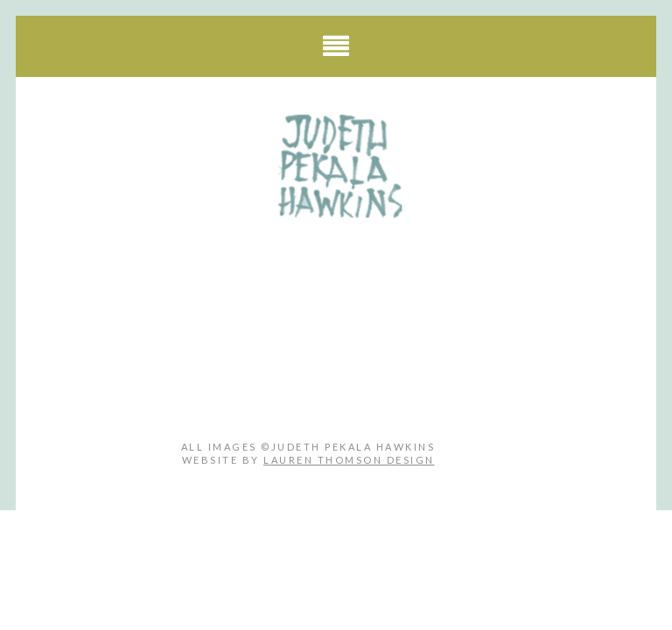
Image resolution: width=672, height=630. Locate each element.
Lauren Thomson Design (349, 460)
